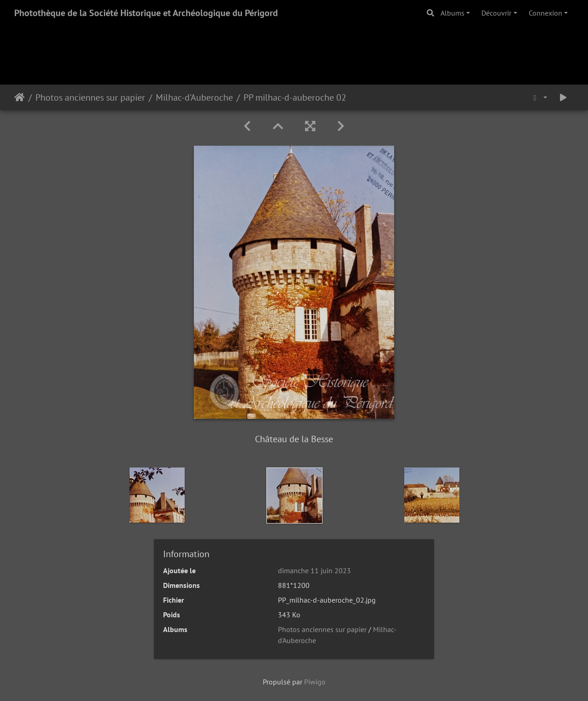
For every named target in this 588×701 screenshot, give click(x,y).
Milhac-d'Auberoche (194, 97)
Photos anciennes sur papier (90, 97)
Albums (452, 13)
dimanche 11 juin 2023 (314, 570)
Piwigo (315, 682)
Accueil (20, 97)
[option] (157, 495)
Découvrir (496, 13)
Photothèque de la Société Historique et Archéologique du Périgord (146, 13)
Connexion (546, 13)
